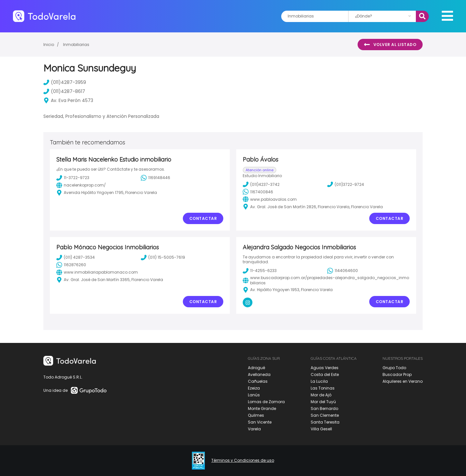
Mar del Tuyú (323, 402)
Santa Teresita (325, 422)
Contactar (203, 218)
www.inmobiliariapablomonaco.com (97, 272)
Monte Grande (262, 408)
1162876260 (71, 265)
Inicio (49, 45)
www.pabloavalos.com (270, 199)
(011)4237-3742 (261, 184)
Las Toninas (323, 388)
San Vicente (260, 422)
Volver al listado (390, 45)
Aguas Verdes (325, 368)
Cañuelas (258, 381)
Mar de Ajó (321, 395)
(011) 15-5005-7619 (163, 257)
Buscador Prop (397, 374)
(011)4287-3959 (65, 82)
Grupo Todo (394, 368)
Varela (254, 429)
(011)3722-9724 (346, 184)
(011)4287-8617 (64, 91)
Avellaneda (259, 374)
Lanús (254, 395)
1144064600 (343, 271)
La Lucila (319, 381)
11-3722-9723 (73, 178)
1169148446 (155, 178)
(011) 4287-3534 (76, 257)
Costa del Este (325, 374)
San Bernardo (324, 408)
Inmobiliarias (76, 45)
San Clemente (325, 415)
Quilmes (256, 415)
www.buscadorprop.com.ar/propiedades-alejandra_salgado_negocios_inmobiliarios (326, 280)
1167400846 (258, 192)
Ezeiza (254, 388)
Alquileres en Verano (403, 381)
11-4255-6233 (260, 271)
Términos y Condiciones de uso (243, 460)
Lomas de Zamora (266, 402)
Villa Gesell (321, 429)
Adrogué (256, 368)
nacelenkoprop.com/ (81, 185)
